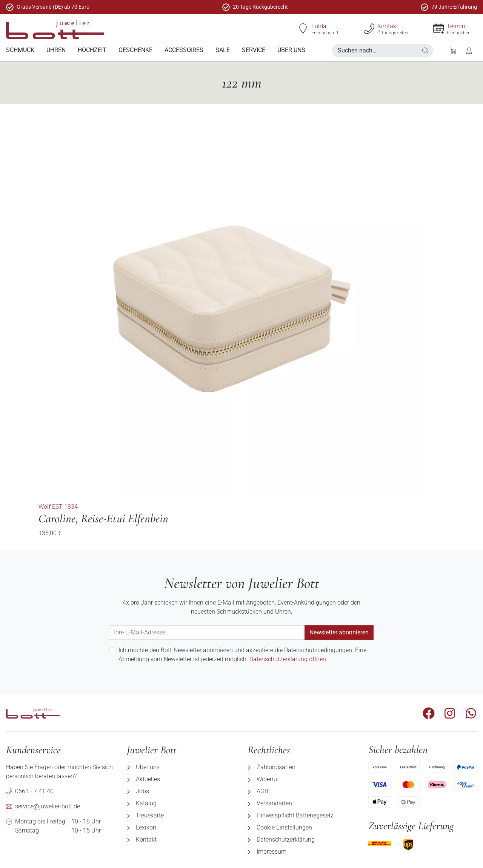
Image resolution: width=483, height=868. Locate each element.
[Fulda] (303, 29)
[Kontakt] (369, 29)
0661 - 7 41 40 (34, 791)
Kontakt (388, 26)
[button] (425, 51)
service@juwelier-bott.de (48, 806)
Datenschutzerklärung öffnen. (288, 659)
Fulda (319, 26)
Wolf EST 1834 (58, 506)
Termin (456, 26)
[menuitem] (20, 50)
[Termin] (438, 29)
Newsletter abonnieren (339, 632)
